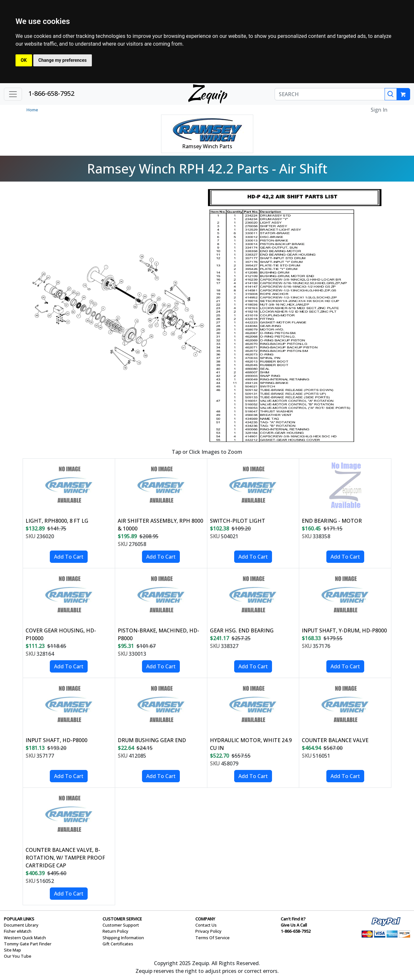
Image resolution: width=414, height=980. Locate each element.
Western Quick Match (25, 938)
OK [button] (24, 60)
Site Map (12, 950)
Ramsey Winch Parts (207, 146)
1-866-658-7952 (51, 93)
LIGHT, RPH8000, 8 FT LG (57, 521)
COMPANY (205, 919)
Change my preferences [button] (63, 60)
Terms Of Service (212, 938)
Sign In (379, 110)
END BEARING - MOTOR (332, 521)
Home (32, 110)
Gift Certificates (118, 944)
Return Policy (115, 931)
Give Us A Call (294, 925)
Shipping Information (123, 938)
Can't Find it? (293, 919)
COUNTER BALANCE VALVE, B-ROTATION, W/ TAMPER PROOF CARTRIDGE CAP (65, 858)
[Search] (391, 94)
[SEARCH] (330, 94)
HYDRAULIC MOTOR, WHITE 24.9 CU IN (251, 744)
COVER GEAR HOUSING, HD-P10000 (61, 634)
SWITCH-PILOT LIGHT (238, 521)
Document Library (21, 925)
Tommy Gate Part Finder (28, 944)
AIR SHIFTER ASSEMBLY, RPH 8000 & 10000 (160, 525)
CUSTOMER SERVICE (122, 919)
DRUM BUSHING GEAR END (152, 740)
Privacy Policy (208, 931)
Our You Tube (18, 956)
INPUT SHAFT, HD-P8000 (56, 740)
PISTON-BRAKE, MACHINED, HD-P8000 (158, 634)
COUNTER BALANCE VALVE (335, 740)
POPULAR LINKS (19, 919)
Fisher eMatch (18, 931)
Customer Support (121, 925)
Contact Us (206, 925)
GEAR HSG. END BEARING (242, 630)
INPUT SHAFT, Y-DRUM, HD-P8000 (344, 630)
